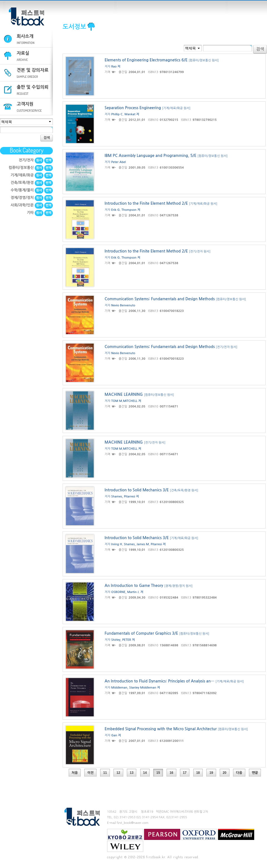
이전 (91, 773)
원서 (39, 160)
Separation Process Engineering (133, 108)
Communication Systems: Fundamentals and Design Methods (160, 299)
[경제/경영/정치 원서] (178, 586)
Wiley (125, 846)
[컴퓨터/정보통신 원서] (204, 60)
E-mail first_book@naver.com (128, 823)
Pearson (162, 834)
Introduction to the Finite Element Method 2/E (146, 203)
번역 (49, 160)
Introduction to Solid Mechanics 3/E (137, 490)
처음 (75, 773)
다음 (239, 773)
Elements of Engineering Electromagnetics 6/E (146, 60)
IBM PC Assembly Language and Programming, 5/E (150, 156)
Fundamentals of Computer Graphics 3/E (141, 633)
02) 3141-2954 (147, 817)
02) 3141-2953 (125, 817)
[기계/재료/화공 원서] (176, 108)
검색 (47, 138)
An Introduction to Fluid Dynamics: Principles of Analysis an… (160, 681)
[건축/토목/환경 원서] (184, 490)
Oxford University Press (199, 834)
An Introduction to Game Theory (134, 586)
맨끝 (255, 773)
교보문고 (125, 834)
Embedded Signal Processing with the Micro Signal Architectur (161, 729)
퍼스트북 (26, 17)
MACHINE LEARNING (124, 394)
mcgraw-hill (236, 834)
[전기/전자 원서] (200, 252)
